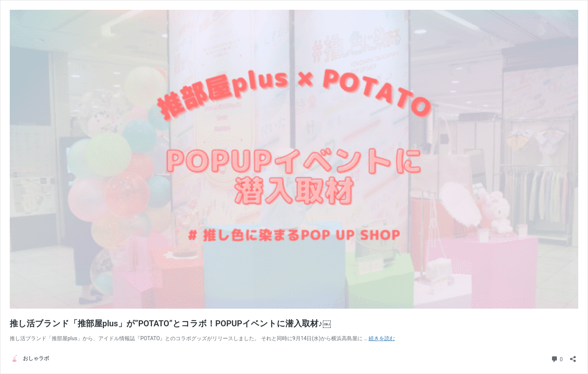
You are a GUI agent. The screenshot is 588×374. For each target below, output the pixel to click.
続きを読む (382, 338)
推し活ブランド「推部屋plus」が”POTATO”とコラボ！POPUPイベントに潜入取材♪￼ (170, 323)
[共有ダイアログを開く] (573, 357)
